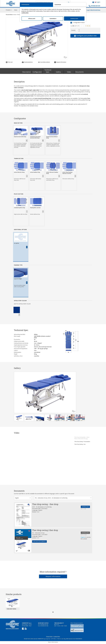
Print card (9, 63)
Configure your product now (85, 36)
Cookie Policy (57, 637)
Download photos (27, 63)
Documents (80, 73)
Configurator (37, 73)
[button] (23, 499)
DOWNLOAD (85, 507)
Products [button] (9, 11)
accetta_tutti (74, 19)
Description (27, 73)
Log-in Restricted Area (93, 11)
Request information (60, 63)
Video (69, 73)
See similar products (44, 63)
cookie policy (25, 13)
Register (83, 538)
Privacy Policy (49, 637)
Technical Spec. (48, 72)
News (16, 11)
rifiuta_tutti (32, 19)
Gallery (58, 73)
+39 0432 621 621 (95, 6)
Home (15, 15)
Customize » (53, 19)
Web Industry (55, 643)
